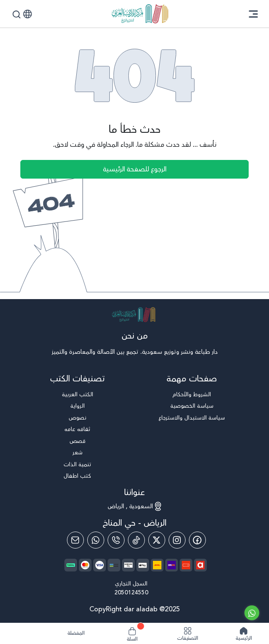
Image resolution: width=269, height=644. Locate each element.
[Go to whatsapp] (252, 613)
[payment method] (143, 565)
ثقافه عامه (77, 430)
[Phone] (116, 540)
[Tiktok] (136, 540)
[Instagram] (177, 540)
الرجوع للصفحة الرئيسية (135, 169)
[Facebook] (197, 540)
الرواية (78, 406)
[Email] (75, 540)
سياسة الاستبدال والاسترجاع (192, 418)
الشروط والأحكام (192, 395)
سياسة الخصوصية (192, 406)
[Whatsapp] (96, 540)
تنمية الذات (77, 465)
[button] (28, 14)
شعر (78, 453)
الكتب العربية (78, 395)
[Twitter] (157, 540)
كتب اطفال (77, 476)
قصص (78, 441)
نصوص (78, 418)
